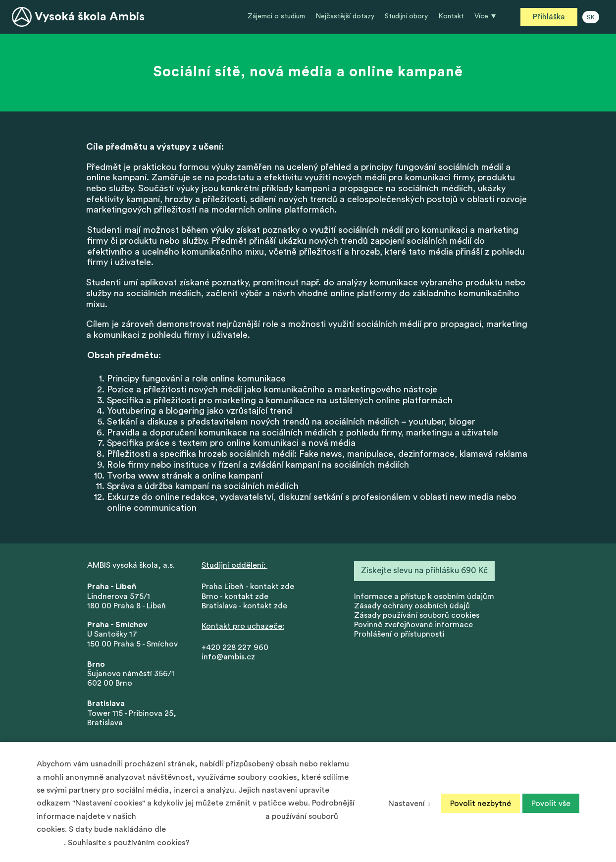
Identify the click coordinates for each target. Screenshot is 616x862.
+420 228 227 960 (235, 648)
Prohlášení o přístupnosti (399, 635)
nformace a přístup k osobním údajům (425, 597)
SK (591, 17)
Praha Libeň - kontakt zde (250, 588)
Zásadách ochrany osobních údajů (201, 816)
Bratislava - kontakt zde (244, 606)
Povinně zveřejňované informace (413, 625)
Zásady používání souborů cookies (417, 616)
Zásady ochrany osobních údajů (412, 606)
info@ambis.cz (228, 658)
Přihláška (549, 17)
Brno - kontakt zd (233, 597)
